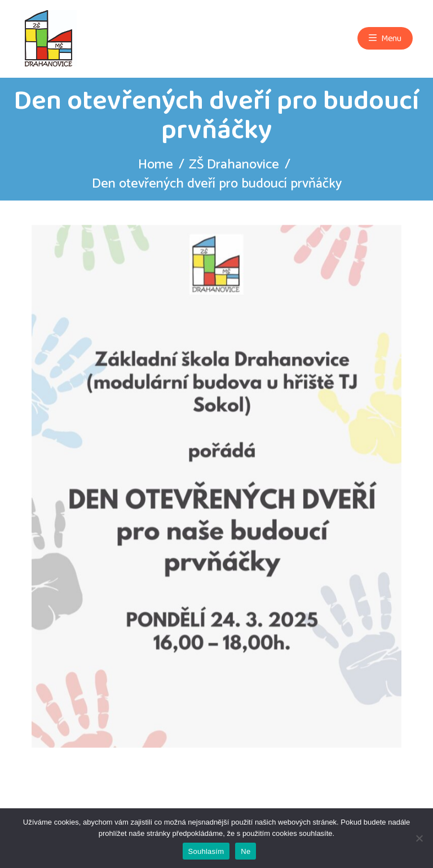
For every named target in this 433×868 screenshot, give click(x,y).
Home (156, 165)
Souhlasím (206, 851)
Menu (385, 38)
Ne (246, 851)
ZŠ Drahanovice (234, 165)
